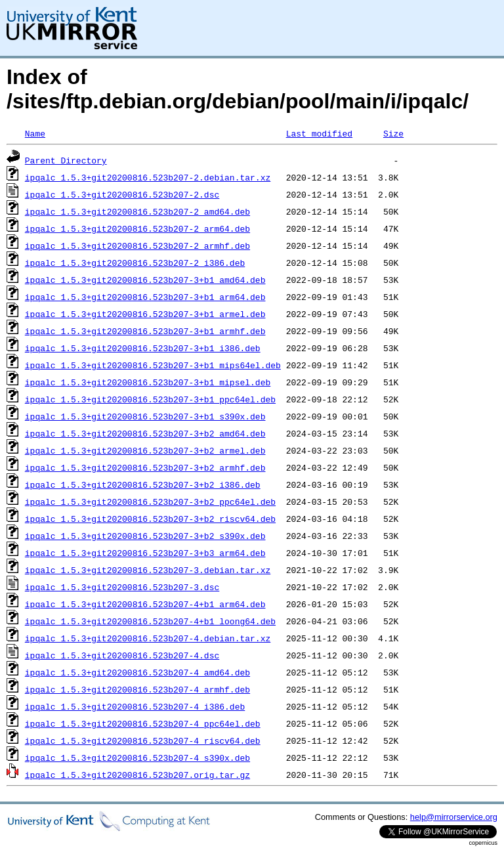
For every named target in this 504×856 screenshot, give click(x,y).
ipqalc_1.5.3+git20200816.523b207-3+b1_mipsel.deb (148, 382)
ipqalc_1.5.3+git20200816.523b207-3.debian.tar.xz (148, 570)
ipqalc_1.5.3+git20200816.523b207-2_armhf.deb (137, 246)
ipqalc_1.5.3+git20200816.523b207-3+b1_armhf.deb (145, 331)
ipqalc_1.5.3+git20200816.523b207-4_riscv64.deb (143, 740)
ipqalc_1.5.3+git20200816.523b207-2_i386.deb (135, 263)
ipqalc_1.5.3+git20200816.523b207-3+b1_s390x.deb (145, 416)
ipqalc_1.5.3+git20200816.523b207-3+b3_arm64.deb (145, 553)
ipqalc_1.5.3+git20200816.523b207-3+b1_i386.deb (143, 348)
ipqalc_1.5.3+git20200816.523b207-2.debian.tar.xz (148, 177)
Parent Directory (66, 160)
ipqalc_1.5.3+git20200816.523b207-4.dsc (122, 655)
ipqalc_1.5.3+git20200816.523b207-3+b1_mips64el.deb (153, 365)
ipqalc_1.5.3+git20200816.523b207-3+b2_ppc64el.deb (150, 502)
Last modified (319, 133)
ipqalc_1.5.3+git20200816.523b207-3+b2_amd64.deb (145, 433)
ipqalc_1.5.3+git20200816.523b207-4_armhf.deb (137, 689)
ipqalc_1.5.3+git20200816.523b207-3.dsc (122, 587)
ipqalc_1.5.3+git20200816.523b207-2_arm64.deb (137, 228)
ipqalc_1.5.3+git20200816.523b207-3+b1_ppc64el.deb (150, 399)
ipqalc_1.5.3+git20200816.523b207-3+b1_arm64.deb (145, 297)
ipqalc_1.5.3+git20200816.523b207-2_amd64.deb (137, 211)
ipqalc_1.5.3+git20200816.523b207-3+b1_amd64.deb (145, 280)
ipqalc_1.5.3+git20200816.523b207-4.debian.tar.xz (148, 638)
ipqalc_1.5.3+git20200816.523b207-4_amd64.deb (137, 672)
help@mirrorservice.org (454, 817)
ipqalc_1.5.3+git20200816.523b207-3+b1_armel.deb (145, 314)
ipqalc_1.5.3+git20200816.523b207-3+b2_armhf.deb (145, 467)
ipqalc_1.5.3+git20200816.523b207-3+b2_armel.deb (145, 450)
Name (35, 133)
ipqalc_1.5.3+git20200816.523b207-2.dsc (122, 194)
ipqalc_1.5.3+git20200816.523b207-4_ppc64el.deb (143, 723)
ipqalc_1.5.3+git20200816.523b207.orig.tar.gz (137, 775)
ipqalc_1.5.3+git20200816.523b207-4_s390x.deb (137, 758)
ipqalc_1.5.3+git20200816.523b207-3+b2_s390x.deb (145, 536)
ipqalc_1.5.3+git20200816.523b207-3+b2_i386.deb (143, 484)
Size (393, 133)
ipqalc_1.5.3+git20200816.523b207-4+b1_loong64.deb (150, 621)
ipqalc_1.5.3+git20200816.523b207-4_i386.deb (135, 706)
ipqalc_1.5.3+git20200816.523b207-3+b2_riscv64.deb (150, 519)
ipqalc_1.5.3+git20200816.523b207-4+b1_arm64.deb (145, 604)
